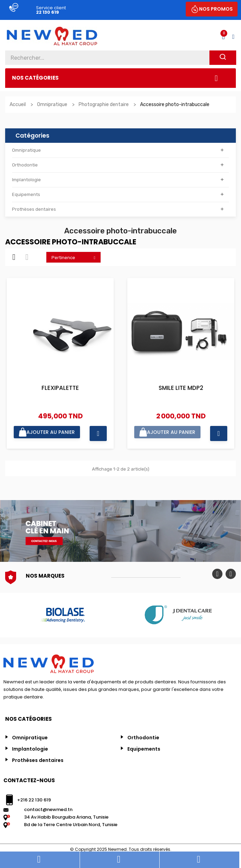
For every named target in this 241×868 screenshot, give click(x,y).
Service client (51, 8)
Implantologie (26, 180)
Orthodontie (25, 165)
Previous (217, 574)
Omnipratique (26, 150)
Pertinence (75, 257)
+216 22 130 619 (34, 800)
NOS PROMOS (216, 9)
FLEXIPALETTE (60, 388)
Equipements (26, 194)
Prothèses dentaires (34, 209)
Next (231, 574)
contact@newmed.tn (48, 809)
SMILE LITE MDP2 (181, 388)
